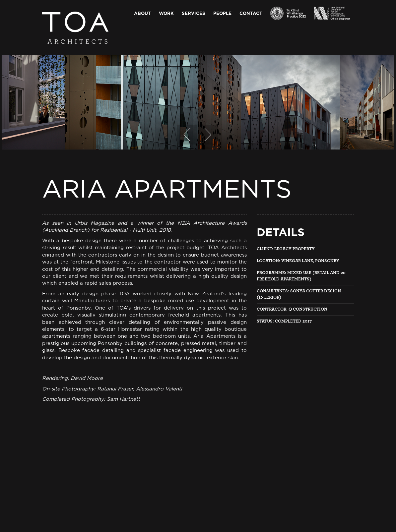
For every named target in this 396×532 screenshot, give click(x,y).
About (142, 13)
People (222, 13)
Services (194, 13)
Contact (251, 13)
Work (166, 13)
